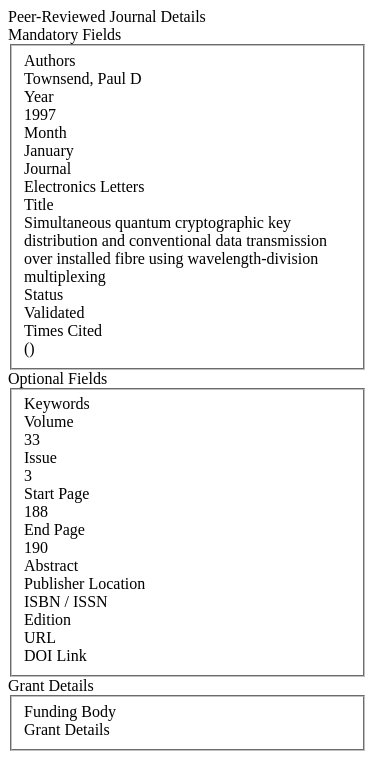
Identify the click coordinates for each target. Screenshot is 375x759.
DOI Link (55, 655)
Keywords (57, 403)
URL (40, 637)
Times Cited (63, 330)
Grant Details (67, 729)
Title (39, 204)
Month (45, 132)
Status (43, 294)
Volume (48, 421)
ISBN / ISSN (66, 601)
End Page (54, 529)
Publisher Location (84, 583)
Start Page (56, 493)
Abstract (51, 565)
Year (38, 96)
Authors (50, 60)
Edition (47, 619)
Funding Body (70, 711)
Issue (40, 457)
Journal (47, 168)
